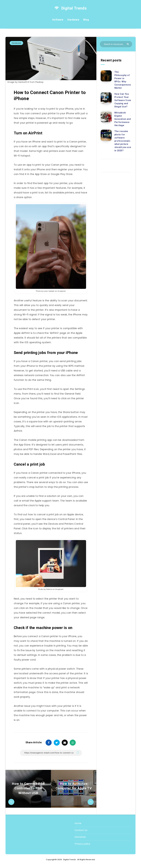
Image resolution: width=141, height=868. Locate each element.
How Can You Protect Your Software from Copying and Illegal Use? (123, 100)
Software (58, 20)
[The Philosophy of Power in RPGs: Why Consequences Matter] (106, 76)
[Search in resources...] (116, 44)
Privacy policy (82, 844)
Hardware (73, 20)
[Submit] (128, 44)
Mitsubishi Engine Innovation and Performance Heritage (123, 119)
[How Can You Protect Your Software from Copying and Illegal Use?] (106, 98)
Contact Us (81, 830)
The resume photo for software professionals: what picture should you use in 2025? (123, 141)
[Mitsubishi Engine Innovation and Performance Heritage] (106, 117)
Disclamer (80, 837)
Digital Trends (71, 8)
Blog (86, 20)
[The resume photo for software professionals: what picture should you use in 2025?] (106, 135)
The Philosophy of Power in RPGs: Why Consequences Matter (123, 80)
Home (78, 823)
